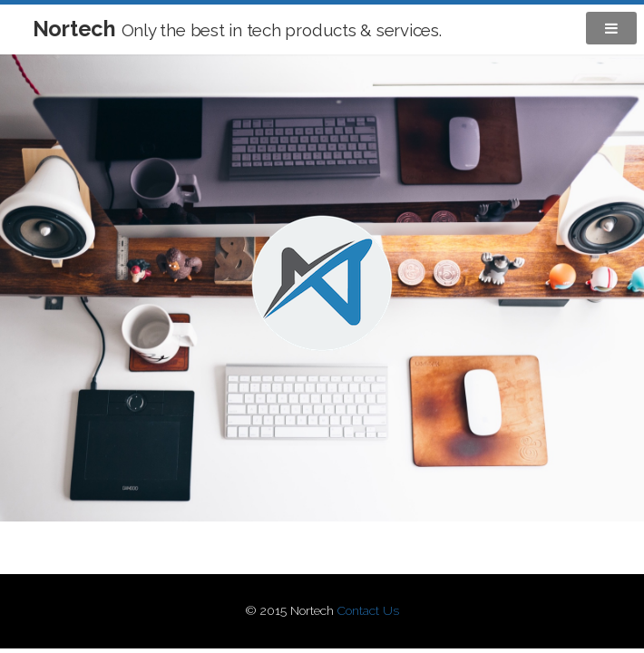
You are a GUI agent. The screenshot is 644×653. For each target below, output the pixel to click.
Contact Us (368, 610)
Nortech (237, 29)
